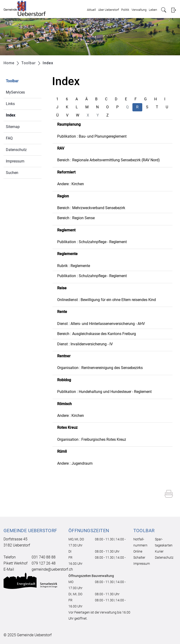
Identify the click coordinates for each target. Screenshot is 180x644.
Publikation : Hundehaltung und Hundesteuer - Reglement (104, 392)
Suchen (12, 173)
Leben (153, 10)
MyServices (15, 92)
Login (174, 10)
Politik (125, 10)
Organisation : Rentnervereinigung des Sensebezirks (100, 368)
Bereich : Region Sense (76, 218)
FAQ (9, 138)
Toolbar (12, 81)
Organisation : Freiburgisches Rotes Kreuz (92, 439)
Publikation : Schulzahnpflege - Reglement (92, 242)
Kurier (159, 551)
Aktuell (91, 10)
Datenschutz (16, 150)
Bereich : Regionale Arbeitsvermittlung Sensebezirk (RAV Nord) (109, 160)
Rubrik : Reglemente (74, 266)
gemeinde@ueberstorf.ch (52, 569)
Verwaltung (139, 10)
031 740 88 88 (44, 557)
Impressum (15, 161)
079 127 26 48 (44, 563)
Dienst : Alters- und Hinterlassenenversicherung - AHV (101, 324)
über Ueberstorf (109, 10)
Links (10, 104)
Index (22, 115)
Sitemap (13, 127)
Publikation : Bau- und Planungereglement (92, 136)
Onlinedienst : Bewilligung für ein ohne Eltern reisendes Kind (107, 300)
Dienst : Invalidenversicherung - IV (85, 344)
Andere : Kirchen (71, 184)
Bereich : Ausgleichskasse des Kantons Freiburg (97, 334)
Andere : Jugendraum (75, 463)
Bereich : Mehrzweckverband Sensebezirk (91, 208)
